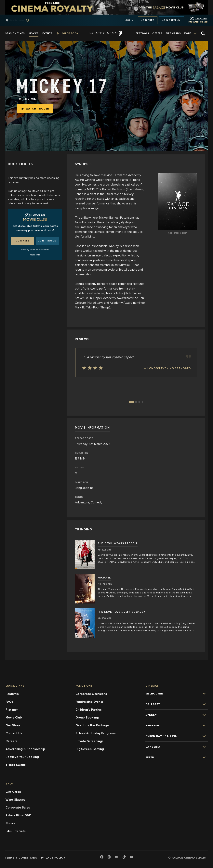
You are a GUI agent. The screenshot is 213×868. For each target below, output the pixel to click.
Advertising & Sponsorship (25, 749)
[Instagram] (109, 857)
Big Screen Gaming (90, 749)
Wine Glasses (15, 800)
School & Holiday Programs (96, 733)
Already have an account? (35, 250)
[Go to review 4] (142, 402)
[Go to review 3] (139, 402)
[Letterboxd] (117, 857)
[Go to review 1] (131, 402)
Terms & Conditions (21, 858)
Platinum (12, 710)
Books (10, 823)
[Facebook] (102, 857)
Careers (11, 741)
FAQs (9, 702)
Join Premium (171, 20)
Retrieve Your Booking (22, 757)
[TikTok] (124, 857)
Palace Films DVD (19, 815)
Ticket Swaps (16, 765)
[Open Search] (203, 33)
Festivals (12, 694)
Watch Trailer (35, 109)
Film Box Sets (16, 831)
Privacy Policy (53, 858)
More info (35, 255)
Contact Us (14, 733)
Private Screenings (89, 741)
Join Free (148, 20)
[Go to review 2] (136, 402)
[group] (21, 20)
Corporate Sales (18, 808)
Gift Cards (13, 792)
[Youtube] (132, 857)
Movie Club (14, 718)
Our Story (13, 725)
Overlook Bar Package (92, 725)
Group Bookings (87, 718)
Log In (129, 20)
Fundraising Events (89, 702)
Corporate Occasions (91, 694)
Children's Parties (89, 710)
